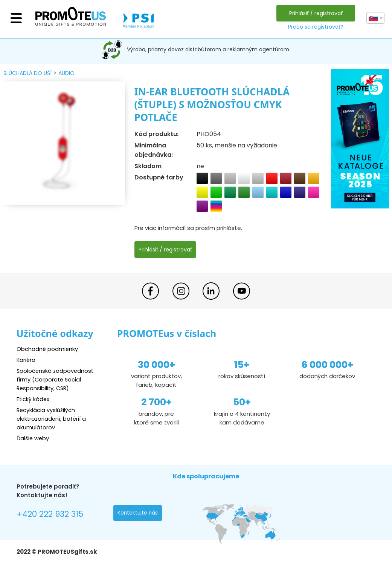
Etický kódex (33, 399)
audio (66, 73)
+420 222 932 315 (50, 514)
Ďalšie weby (33, 438)
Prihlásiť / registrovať (316, 13)
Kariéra (26, 360)
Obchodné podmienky (48, 349)
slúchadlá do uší (27, 73)
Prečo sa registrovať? (315, 27)
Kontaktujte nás (138, 513)
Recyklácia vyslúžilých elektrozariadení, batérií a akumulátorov (53, 419)
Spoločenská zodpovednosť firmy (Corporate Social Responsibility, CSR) (56, 379)
